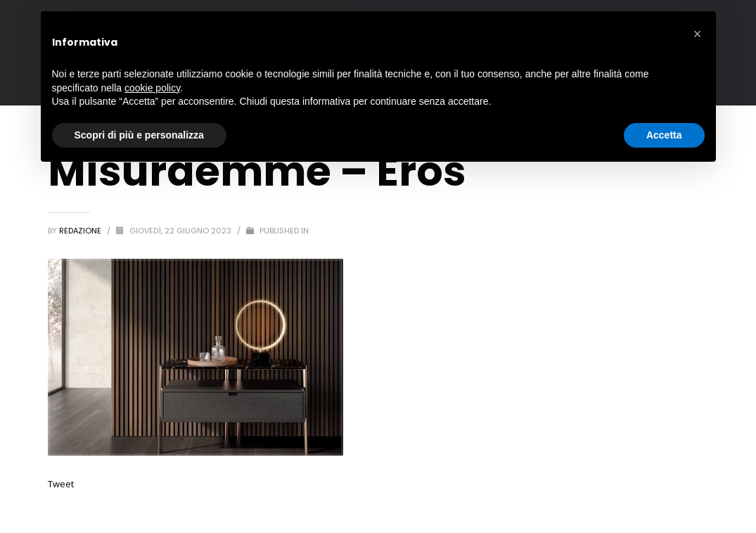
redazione (81, 231)
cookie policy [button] (152, 88)
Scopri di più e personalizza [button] (139, 135)
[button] (698, 34)
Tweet (61, 484)
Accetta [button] (664, 135)
